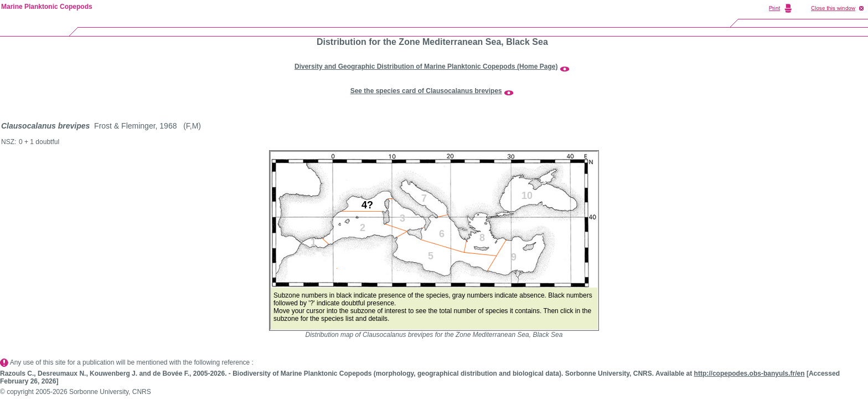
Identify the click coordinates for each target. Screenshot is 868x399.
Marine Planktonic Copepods (47, 7)
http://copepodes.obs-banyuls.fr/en (750, 374)
